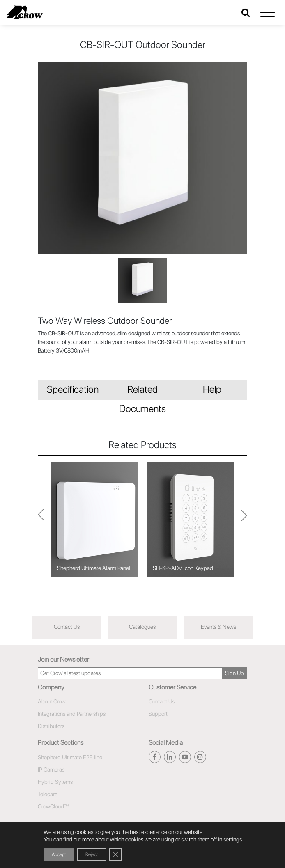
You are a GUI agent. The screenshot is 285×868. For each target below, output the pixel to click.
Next (41, 519)
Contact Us (67, 627)
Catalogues (142, 627)
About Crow (52, 701)
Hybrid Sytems (55, 782)
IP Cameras (51, 770)
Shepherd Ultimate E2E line (70, 757)
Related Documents (142, 392)
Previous (244, 519)
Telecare (48, 794)
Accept (59, 854)
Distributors (51, 726)
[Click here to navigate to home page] (24, 12)
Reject (92, 854)
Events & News (218, 627)
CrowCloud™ (53, 806)
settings (233, 839)
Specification (73, 389)
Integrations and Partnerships (72, 714)
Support (158, 714)
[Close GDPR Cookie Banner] (115, 854)
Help (212, 389)
